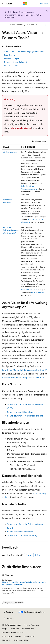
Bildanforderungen (12, 58)
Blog (4, 629)
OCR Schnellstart (38, 292)
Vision (32, 25)
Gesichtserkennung (11, 152)
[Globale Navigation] (3, 4)
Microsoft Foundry (17, 25)
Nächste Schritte (11, 65)
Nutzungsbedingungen (11, 636)
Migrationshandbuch (21, 128)
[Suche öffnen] (36, 4)
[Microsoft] (25, 4)
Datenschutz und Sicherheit (16, 62)
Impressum (29, 636)
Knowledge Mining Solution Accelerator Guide (24, 370)
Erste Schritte (10, 55)
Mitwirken (15, 629)
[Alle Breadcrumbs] (4, 25)
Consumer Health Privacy (12, 632)
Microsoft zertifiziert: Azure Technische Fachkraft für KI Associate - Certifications (24, 583)
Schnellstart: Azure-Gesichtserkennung (25, 416)
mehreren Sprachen (29, 289)
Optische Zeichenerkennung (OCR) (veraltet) (11, 230)
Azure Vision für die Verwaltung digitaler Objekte (24, 51)
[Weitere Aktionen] (46, 25)
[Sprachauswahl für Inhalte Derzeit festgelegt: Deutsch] (8, 612)
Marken (5, 640)
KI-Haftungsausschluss (11, 625)
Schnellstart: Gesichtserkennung (22, 535)
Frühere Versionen (31, 625)
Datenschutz (27, 629)
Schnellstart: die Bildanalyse (20, 412)
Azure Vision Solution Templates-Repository (22, 377)
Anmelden (44, 3)
